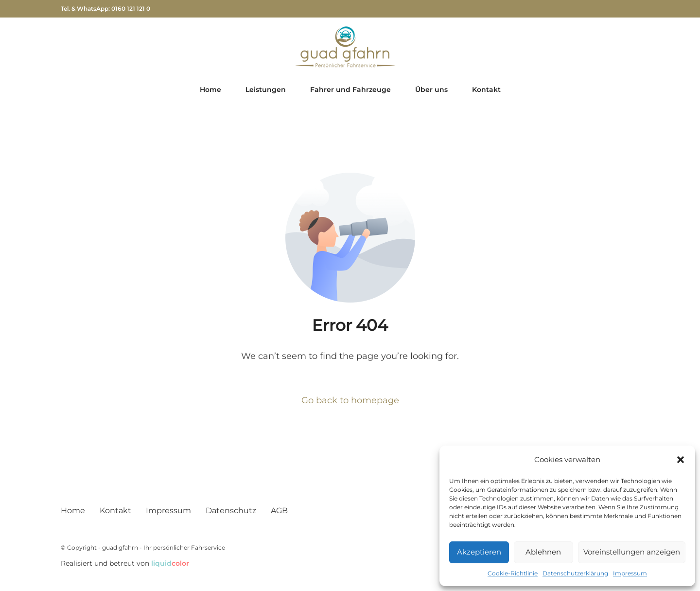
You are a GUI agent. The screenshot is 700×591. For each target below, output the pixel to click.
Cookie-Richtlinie (513, 573)
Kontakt (115, 510)
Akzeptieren (479, 552)
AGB (279, 510)
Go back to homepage (350, 400)
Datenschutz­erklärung (575, 573)
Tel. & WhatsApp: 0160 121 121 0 (105, 9)
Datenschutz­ (231, 510)
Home (73, 510)
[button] (681, 460)
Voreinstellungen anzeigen (632, 552)
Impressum (630, 573)
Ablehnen (543, 552)
